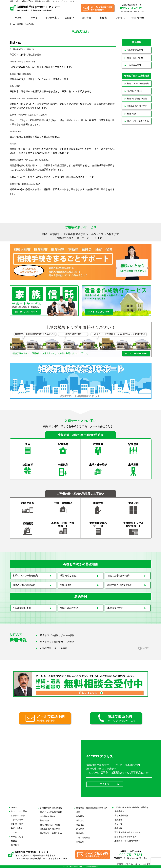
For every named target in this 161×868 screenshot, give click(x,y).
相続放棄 (118, 820)
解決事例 (86, 18)
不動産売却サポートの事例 (54, 648)
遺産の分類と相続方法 (137, 106)
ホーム (12, 24)
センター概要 (17, 824)
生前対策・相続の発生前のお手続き (92, 808)
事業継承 (80, 833)
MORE (146, 648)
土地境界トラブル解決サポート (128, 841)
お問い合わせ (137, 18)
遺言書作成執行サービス (125, 837)
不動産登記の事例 (135, 50)
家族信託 (80, 825)
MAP (65, 859)
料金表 (103, 18)
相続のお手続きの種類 (137, 99)
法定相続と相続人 (135, 91)
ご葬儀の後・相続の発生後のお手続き (131, 807)
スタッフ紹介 (17, 820)
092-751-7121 (132, 8)
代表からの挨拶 (18, 815)
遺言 (78, 812)
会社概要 (147, 864)
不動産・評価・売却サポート (127, 832)
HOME (18, 18)
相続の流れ (132, 114)
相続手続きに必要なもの (138, 121)
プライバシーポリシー (133, 864)
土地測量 (80, 842)
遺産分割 (118, 824)
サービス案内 (17, 837)
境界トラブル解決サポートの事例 (57, 635)
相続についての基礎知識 (138, 83)
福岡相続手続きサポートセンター (38, 8)
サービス (35, 18)
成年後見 (80, 820)
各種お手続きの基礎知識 (51, 808)
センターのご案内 (19, 811)
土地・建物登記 (83, 837)
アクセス (120, 18)
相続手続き (119, 811)
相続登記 (118, 828)
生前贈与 (80, 816)
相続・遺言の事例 (135, 58)
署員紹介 (69, 18)
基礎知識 (20, 24)
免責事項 (120, 864)
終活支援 (80, 829)
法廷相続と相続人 (69, 576)
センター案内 (52, 18)
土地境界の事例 (134, 65)
